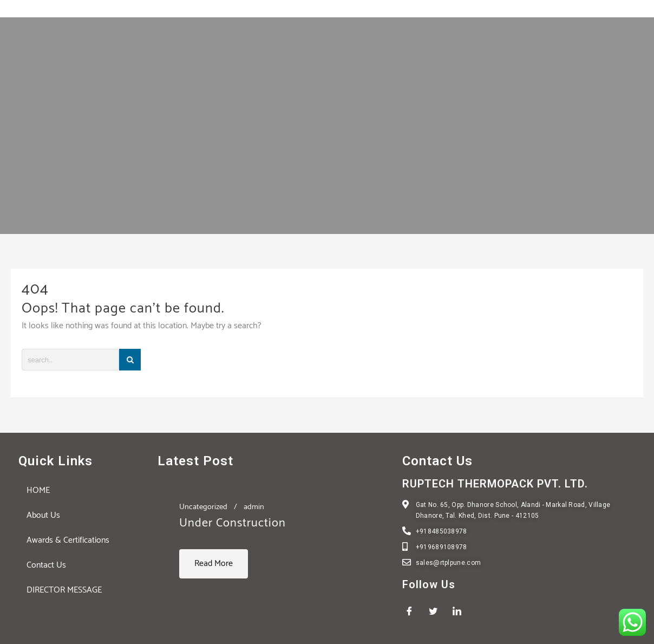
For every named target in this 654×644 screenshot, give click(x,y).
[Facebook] (413, 612)
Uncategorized (203, 507)
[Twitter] (437, 612)
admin (254, 507)
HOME (38, 490)
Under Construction (233, 523)
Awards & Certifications (68, 540)
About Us (43, 515)
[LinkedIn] (461, 612)
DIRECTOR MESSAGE (64, 590)
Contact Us (46, 565)
